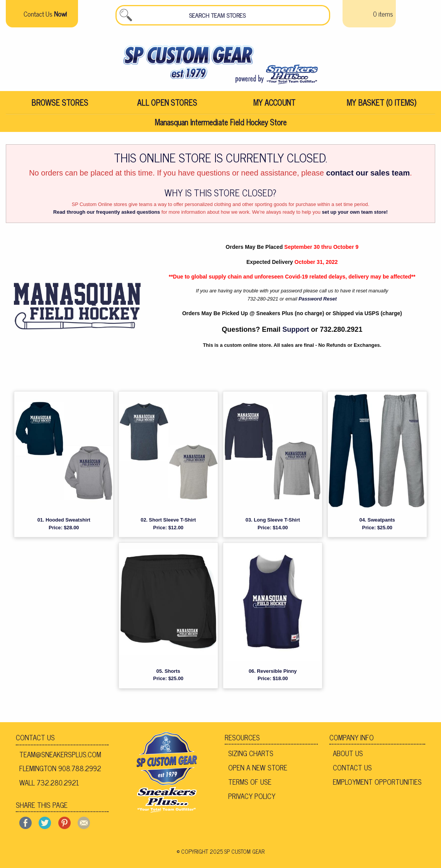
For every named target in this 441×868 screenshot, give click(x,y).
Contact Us (35, 740)
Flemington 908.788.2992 (60, 770)
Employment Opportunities (377, 784)
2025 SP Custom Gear (237, 853)
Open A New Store (258, 770)
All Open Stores (167, 105)
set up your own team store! (355, 214)
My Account (274, 105)
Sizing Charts (251, 755)
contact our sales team (368, 175)
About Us (348, 755)
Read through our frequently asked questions (107, 214)
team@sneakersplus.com (60, 756)
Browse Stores (60, 105)
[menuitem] (59, 105)
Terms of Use (250, 784)
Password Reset (318, 301)
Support (296, 331)
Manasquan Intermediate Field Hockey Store (221, 124)
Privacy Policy (252, 798)
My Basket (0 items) (382, 105)
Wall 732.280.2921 (49, 785)
